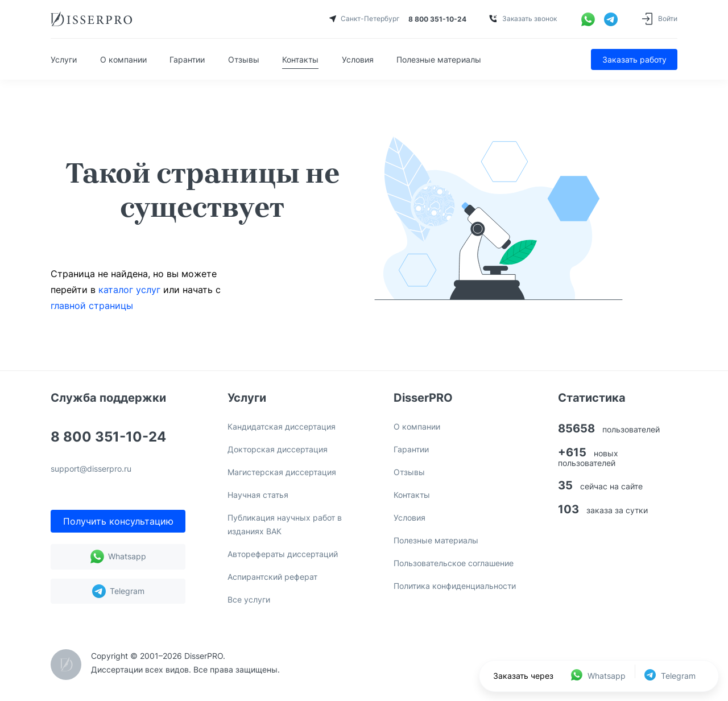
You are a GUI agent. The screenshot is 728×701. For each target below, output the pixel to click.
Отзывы (244, 59)
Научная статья (258, 495)
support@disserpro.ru (91, 469)
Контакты (300, 59)
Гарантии (187, 59)
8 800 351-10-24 (108, 438)
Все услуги (249, 599)
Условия (358, 59)
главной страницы (92, 306)
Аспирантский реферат (272, 577)
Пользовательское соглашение (454, 563)
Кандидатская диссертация (282, 426)
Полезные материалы (439, 59)
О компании (123, 59)
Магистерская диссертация (282, 472)
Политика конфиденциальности (455, 586)
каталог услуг (129, 290)
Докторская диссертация (278, 449)
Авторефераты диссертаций (283, 554)
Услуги (64, 59)
